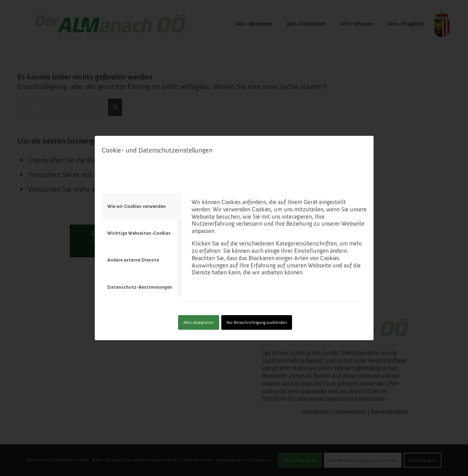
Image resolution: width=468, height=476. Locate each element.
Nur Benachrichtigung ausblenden (257, 322)
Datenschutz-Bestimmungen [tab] (140, 287)
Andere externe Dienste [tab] (133, 260)
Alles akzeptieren (198, 322)
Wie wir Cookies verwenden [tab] (137, 206)
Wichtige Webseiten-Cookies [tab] (139, 233)
